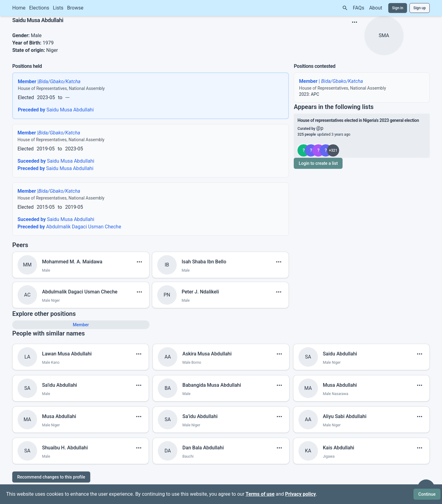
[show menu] (355, 22)
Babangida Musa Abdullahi (212, 385)
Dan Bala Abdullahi (203, 448)
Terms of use (260, 494)
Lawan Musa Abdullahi (67, 354)
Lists (58, 8)
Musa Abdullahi (340, 385)
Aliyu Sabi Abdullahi (345, 416)
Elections (39, 8)
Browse (75, 8)
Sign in (398, 8)
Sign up (420, 8)
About (376, 8)
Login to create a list (318, 163)
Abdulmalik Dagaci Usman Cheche (69, 227)
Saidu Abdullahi (340, 354)
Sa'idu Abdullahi (60, 385)
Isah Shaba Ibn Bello (204, 262)
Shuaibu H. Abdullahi (65, 448)
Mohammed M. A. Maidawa (72, 262)
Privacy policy (300, 494)
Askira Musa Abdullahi (207, 354)
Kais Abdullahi (339, 448)
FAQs (359, 8)
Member (81, 325)
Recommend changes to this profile (51, 477)
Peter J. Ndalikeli (200, 292)
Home (19, 8)
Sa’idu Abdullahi (200, 416)
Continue (427, 494)
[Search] (345, 8)
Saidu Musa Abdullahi (56, 110)
